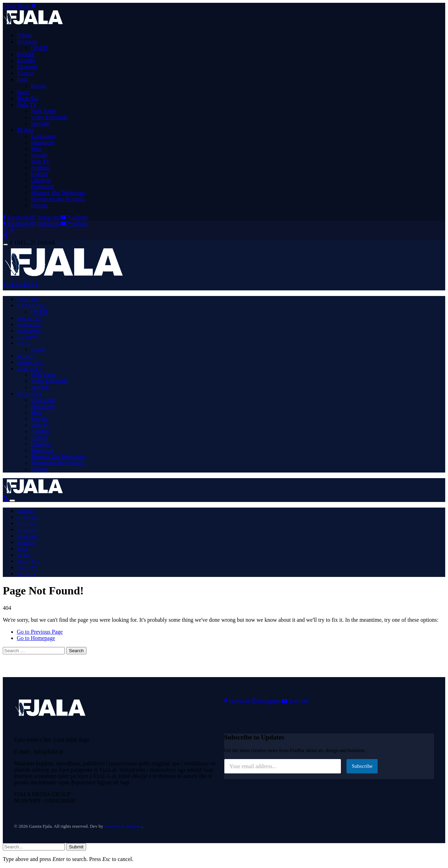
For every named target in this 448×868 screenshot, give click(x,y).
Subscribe (362, 766)
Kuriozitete (43, 136)
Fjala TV (27, 105)
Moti (36, 149)
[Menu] (6, 245)
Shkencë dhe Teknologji (58, 193)
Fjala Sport (43, 111)
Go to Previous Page (40, 632)
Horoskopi (43, 142)
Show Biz (28, 98)
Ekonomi (27, 67)
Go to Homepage (36, 638)
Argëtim (40, 168)
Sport (23, 92)
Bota (22, 79)
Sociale (39, 155)
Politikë (26, 54)
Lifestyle (41, 180)
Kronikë (26, 60)
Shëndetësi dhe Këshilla (58, 199)
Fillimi (24, 35)
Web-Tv (40, 161)
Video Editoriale (49, 117)
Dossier (39, 205)
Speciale (40, 123)
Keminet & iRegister (123, 826)
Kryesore (27, 42)
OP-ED (39, 48)
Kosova (25, 73)
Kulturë (39, 174)
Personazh (42, 187)
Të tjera (25, 130)
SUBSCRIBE (21, 285)
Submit (76, 847)
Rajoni (38, 86)
